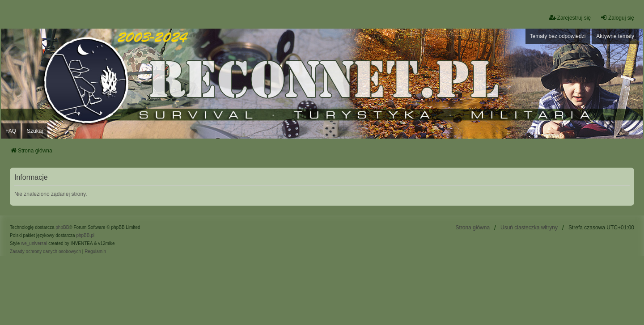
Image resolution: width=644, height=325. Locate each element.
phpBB (62, 227)
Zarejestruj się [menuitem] (570, 18)
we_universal (34, 243)
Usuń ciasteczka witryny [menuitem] (529, 228)
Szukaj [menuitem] (35, 131)
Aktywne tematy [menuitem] (615, 36)
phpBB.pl (85, 235)
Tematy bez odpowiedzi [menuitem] (558, 36)
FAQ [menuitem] (11, 131)
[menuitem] (45, 252)
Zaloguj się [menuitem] (617, 18)
